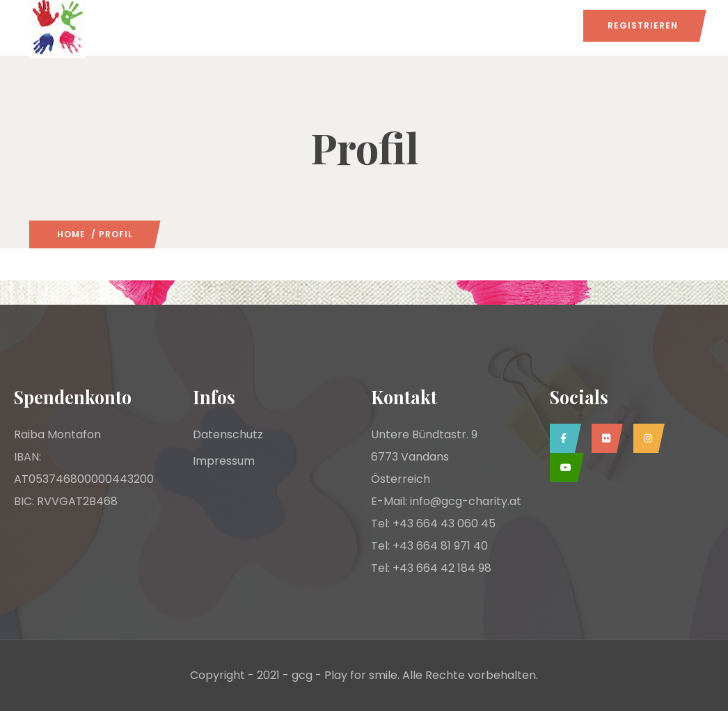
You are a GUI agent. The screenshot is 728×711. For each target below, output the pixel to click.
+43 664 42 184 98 (442, 568)
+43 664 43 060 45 (444, 524)
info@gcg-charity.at (466, 501)
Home (71, 234)
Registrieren (643, 25)
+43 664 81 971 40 (440, 546)
